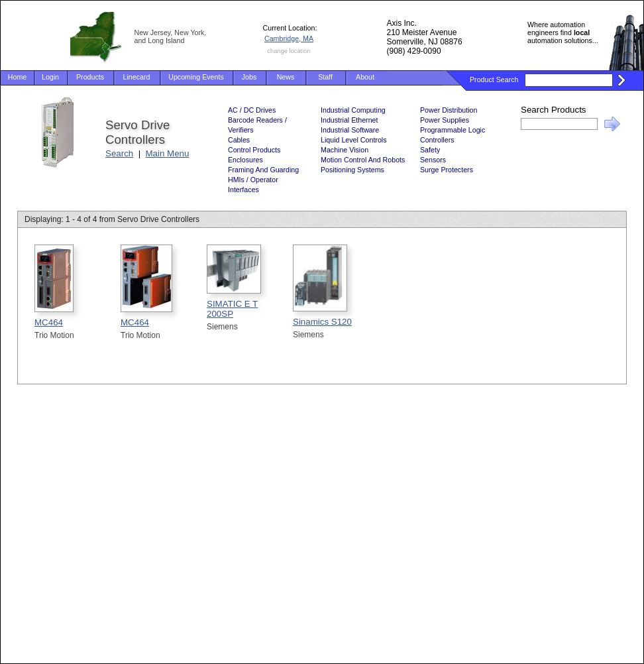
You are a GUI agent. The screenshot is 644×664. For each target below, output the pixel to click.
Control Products (254, 150)
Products (90, 77)
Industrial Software (350, 130)
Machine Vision (345, 150)
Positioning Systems (352, 170)
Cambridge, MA (289, 38)
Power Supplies (445, 120)
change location (289, 51)
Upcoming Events (196, 77)
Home (17, 77)
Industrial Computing (353, 110)
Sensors (433, 160)
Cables (239, 140)
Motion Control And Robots (363, 160)
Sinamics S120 (322, 322)
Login (50, 77)
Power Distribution (449, 110)
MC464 (49, 322)
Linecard (137, 77)
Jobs (249, 77)
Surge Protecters (447, 170)
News (286, 77)
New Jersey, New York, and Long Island (171, 36)
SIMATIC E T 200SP (232, 309)
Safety (430, 150)
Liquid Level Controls (354, 140)
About (365, 77)
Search (119, 153)
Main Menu (168, 153)
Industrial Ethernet (349, 120)
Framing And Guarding (263, 170)
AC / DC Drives (252, 110)
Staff (325, 77)
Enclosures (245, 160)
